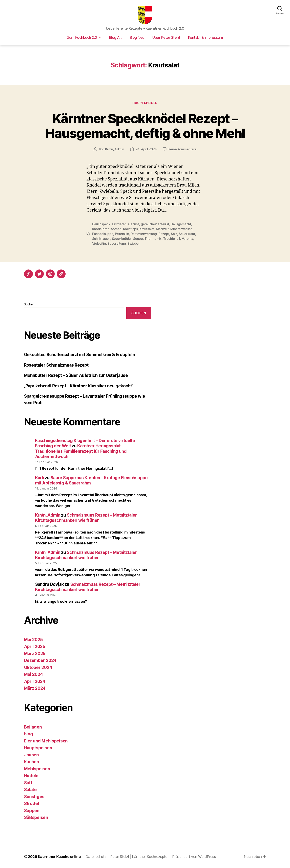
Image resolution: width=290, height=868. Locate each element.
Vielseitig (99, 243)
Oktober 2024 (38, 667)
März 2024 (35, 688)
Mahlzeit (162, 229)
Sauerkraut (187, 234)
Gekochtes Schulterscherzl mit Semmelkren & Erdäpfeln (80, 355)
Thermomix (153, 239)
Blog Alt (115, 37)
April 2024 (35, 681)
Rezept (164, 234)
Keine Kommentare (183, 149)
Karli (40, 478)
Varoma (187, 239)
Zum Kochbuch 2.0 (82, 37)
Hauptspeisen (145, 103)
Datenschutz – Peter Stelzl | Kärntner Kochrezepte (126, 857)
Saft (28, 783)
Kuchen (31, 762)
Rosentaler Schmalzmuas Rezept (56, 365)
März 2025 (35, 654)
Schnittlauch (101, 239)
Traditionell (172, 239)
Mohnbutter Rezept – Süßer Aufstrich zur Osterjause (76, 375)
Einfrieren (119, 224)
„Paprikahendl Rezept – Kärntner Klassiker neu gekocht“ (79, 386)
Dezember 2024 (40, 660)
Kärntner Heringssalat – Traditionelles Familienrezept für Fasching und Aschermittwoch (81, 451)
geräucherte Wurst (155, 224)
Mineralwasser (181, 229)
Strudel (32, 804)
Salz (174, 234)
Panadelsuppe (103, 234)
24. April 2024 (146, 149)
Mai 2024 (34, 674)
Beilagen (33, 727)
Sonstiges (34, 797)
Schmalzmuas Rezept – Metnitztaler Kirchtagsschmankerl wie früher (86, 518)
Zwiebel (133, 243)
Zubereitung (117, 243)
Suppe (138, 239)
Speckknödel (122, 239)
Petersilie (122, 234)
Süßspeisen (36, 817)
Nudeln (31, 776)
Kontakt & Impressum (206, 37)
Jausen (31, 755)
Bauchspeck (101, 224)
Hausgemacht (181, 224)
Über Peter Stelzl (166, 37)
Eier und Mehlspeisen (46, 741)
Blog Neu (137, 37)
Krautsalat (147, 229)
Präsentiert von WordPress (194, 857)
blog (29, 734)
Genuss (134, 224)
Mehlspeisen (37, 769)
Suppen (32, 811)
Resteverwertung (144, 234)
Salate (30, 790)
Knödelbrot (101, 229)
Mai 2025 (33, 640)
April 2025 (35, 646)
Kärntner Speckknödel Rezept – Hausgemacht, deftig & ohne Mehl (145, 126)
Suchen (29, 304)
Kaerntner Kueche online (59, 857)
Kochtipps (130, 229)
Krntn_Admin (115, 149)
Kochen (116, 229)
